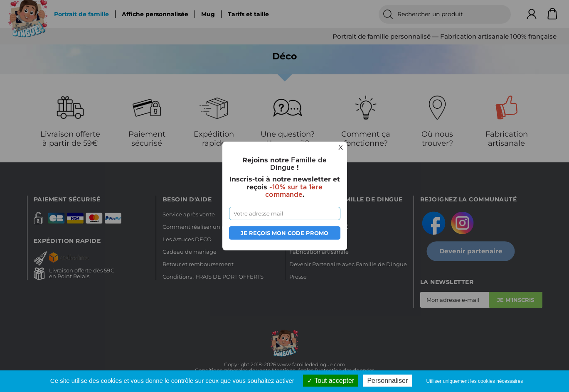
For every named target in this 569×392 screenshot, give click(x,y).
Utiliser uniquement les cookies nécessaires (474, 381)
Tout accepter (331, 381)
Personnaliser (387, 381)
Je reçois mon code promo (284, 233)
